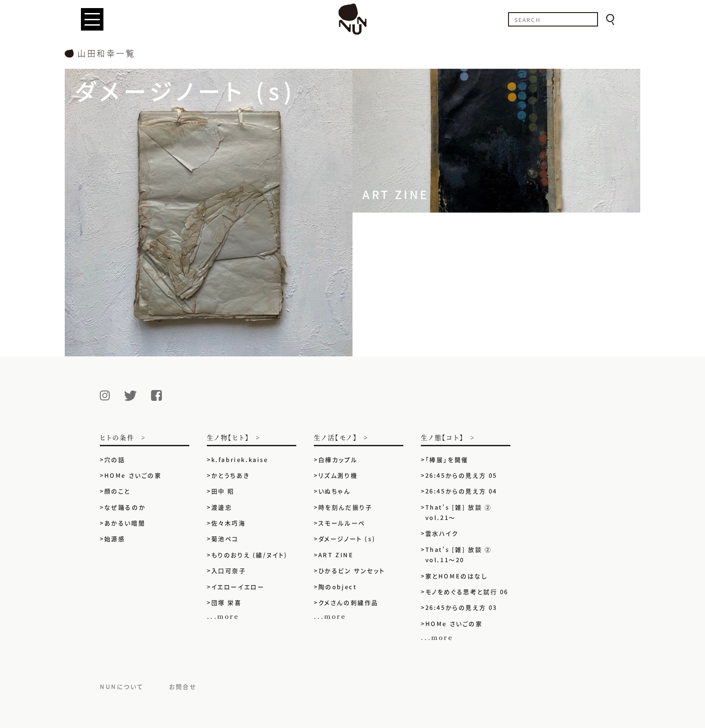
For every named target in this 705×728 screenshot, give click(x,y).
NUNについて (122, 686)
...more (223, 616)
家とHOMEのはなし (457, 576)
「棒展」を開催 (447, 459)
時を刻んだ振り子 (346, 507)
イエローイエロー (238, 587)
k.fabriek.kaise (240, 459)
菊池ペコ (225, 539)
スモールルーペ (342, 523)
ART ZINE (336, 555)
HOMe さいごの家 (133, 475)
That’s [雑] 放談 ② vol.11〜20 (459, 555)
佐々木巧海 (229, 523)
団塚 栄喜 (227, 602)
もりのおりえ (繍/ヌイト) (250, 555)
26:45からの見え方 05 (461, 475)
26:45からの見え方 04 (461, 491)
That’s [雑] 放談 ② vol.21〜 (459, 512)
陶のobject (338, 587)
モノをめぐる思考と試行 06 (467, 592)
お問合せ (183, 686)
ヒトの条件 (117, 438)
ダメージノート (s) (347, 539)
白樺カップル (338, 459)
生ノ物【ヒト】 (228, 438)
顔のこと (117, 491)
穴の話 (115, 459)
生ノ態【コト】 (442, 438)
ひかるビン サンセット (352, 570)
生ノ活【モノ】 (336, 438)
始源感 (115, 539)
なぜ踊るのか (125, 507)
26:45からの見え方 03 (461, 607)
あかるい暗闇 (125, 523)
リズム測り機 (338, 475)
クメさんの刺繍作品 (352, 602)
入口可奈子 (229, 570)
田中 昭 (223, 491)
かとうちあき (231, 475)
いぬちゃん (335, 491)
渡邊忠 (222, 507)
